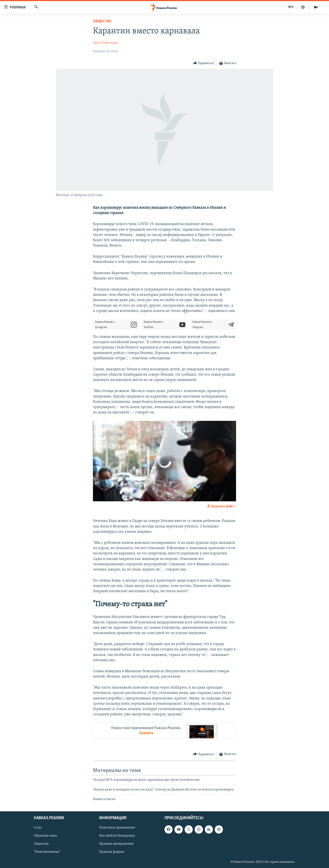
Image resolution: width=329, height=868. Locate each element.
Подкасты (41, 844)
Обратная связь (45, 836)
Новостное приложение (117, 828)
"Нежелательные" (47, 852)
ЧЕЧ (291, 7)
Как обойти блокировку (117, 836)
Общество (102, 21)
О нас (38, 828)
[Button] (203, 63)
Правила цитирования (116, 844)
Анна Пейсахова (105, 43)
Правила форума (112, 852)
